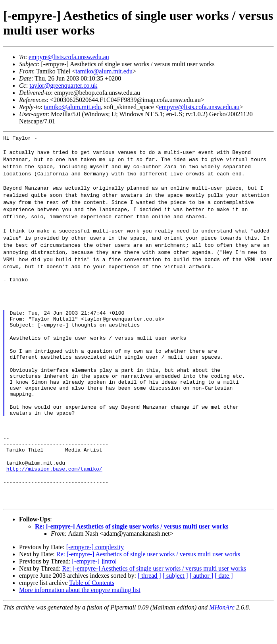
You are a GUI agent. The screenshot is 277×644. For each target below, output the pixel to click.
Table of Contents (92, 612)
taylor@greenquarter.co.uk (63, 86)
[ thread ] (149, 605)
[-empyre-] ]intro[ (94, 591)
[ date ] (224, 605)
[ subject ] (175, 605)
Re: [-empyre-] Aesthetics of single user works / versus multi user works (132, 556)
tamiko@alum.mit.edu (104, 71)
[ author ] (202, 605)
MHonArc (222, 637)
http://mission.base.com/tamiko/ (54, 496)
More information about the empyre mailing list (80, 620)
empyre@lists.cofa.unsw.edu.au (69, 57)
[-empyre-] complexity (95, 577)
